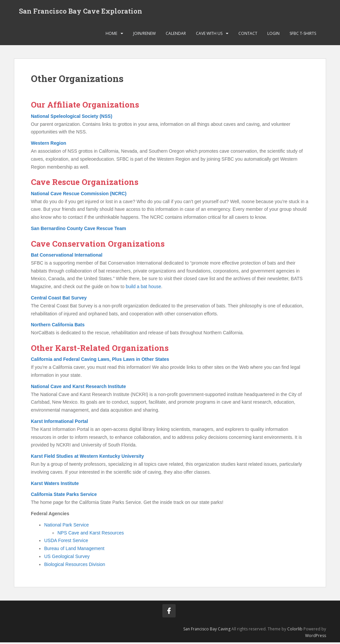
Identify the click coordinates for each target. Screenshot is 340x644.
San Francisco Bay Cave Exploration (81, 12)
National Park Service (67, 526)
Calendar (176, 35)
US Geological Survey (67, 558)
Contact (248, 35)
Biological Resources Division (75, 566)
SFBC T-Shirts (303, 35)
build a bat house (144, 288)
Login (273, 35)
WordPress (316, 637)
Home (111, 35)
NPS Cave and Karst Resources (91, 534)
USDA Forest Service (66, 542)
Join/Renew (144, 35)
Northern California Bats (58, 326)
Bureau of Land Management (74, 550)
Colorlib (295, 630)
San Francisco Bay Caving (207, 630)
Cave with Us (209, 35)
